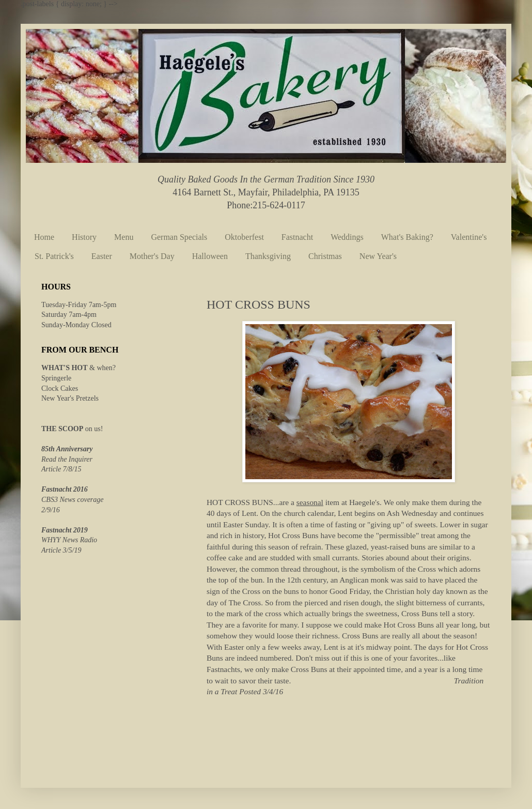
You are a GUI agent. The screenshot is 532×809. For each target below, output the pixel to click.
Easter (102, 256)
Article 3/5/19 (61, 550)
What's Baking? (407, 237)
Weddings (347, 237)
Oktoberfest (244, 237)
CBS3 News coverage (73, 500)
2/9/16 (51, 510)
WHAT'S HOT (65, 368)
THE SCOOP (62, 429)
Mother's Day (152, 256)
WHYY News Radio (69, 540)
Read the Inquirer (67, 459)
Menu (124, 237)
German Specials (179, 237)
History (84, 237)
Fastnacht (297, 237)
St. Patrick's (54, 256)
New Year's (378, 256)
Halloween (210, 256)
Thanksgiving (268, 256)
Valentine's (469, 237)
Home (44, 237)
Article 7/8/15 (61, 469)
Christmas (325, 256)
